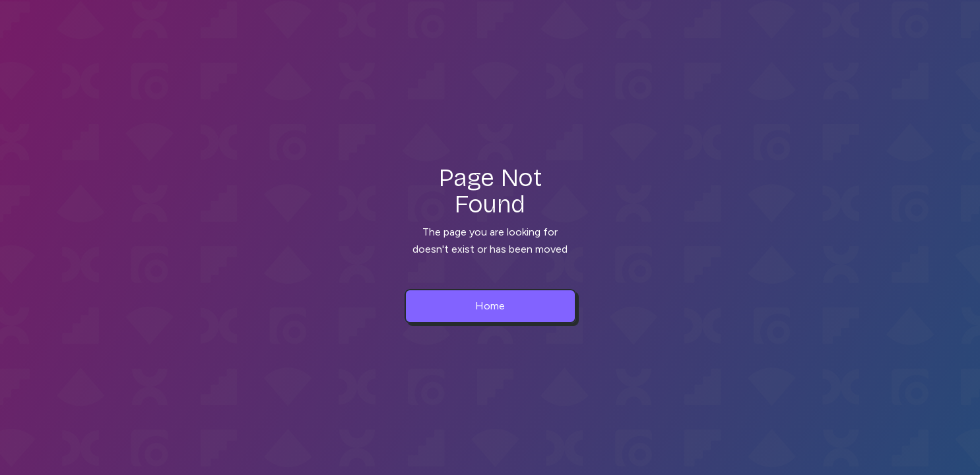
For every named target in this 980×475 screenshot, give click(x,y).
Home (490, 306)
